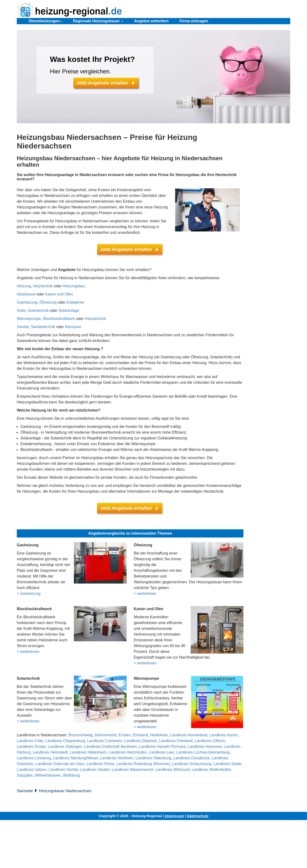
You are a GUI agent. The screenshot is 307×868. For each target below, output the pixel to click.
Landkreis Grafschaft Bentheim (111, 747)
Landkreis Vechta (63, 770)
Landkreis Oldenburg (153, 758)
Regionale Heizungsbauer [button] (98, 21)
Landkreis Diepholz (141, 741)
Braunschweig (80, 735)
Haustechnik (95, 319)
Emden (125, 735)
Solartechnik (38, 310)
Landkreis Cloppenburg (65, 741)
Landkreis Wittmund (173, 770)
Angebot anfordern (151, 21)
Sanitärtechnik (43, 327)
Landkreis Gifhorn (210, 741)
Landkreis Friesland (176, 741)
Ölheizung (48, 302)
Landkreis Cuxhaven (105, 741)
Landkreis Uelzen (32, 770)
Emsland (140, 735)
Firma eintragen (194, 21)
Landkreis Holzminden (128, 752)
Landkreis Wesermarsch (133, 770)
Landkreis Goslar (31, 747)
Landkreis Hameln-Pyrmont (162, 747)
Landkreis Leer (162, 752)
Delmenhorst (106, 735)
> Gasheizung (29, 593)
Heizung (24, 286)
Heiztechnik (43, 286)
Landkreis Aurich (224, 735)
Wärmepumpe (29, 319)
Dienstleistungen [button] (45, 21)
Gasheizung (27, 302)
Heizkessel (26, 294)
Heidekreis (159, 735)
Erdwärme (75, 302)
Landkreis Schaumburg (192, 764)
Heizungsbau (74, 286)
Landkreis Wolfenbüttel (211, 770)
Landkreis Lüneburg (34, 758)
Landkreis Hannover (205, 747)
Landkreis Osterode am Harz (60, 764)
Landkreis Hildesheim (88, 752)
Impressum (174, 816)
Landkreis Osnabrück (192, 758)
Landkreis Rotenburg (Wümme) (143, 764)
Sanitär (23, 327)
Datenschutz (198, 816)
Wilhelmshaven (48, 775)
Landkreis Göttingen (65, 747)
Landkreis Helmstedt (50, 752)
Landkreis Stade (227, 764)
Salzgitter (25, 775)
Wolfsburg (71, 775)
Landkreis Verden (95, 770)
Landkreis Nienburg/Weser (75, 758)
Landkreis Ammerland (189, 735)
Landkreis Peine (100, 764)
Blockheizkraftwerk (59, 319)
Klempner (73, 327)
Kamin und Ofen (59, 294)
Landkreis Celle (30, 741)
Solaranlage (69, 310)
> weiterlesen (145, 593)
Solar (21, 310)
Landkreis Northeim (117, 758)
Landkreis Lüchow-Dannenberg (203, 752)
